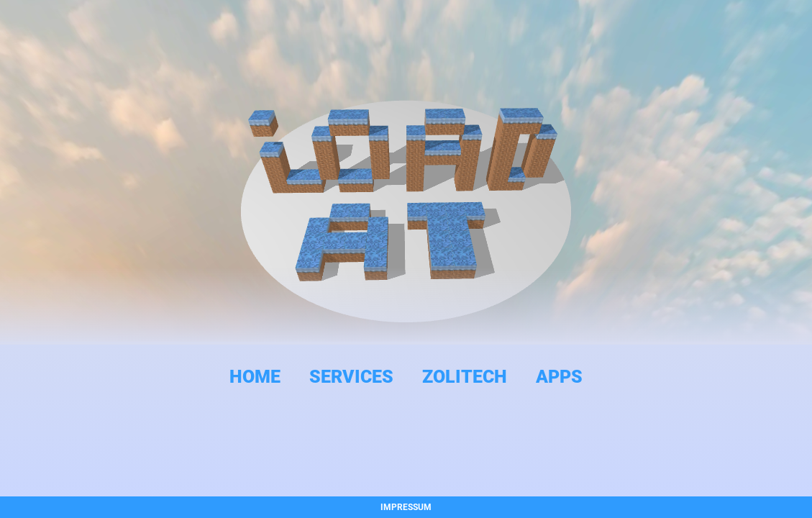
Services (351, 377)
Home (255, 377)
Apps (559, 377)
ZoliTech (465, 377)
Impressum (406, 507)
